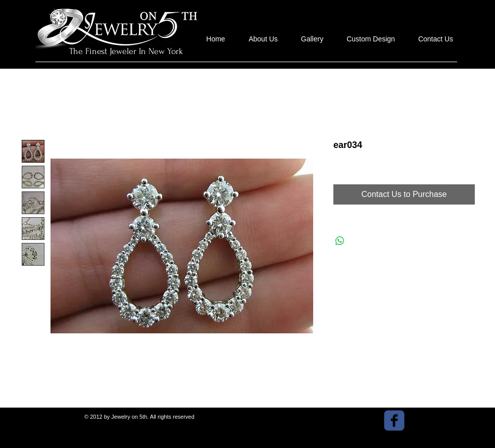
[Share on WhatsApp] (340, 241)
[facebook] (394, 420)
